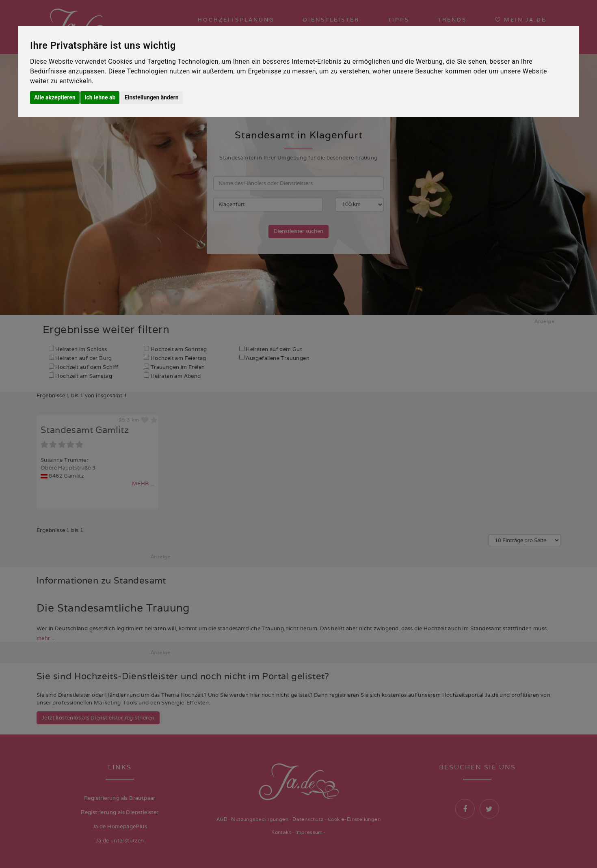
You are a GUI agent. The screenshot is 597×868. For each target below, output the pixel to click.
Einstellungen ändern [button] (152, 97)
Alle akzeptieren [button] (55, 97)
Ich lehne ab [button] (100, 97)
